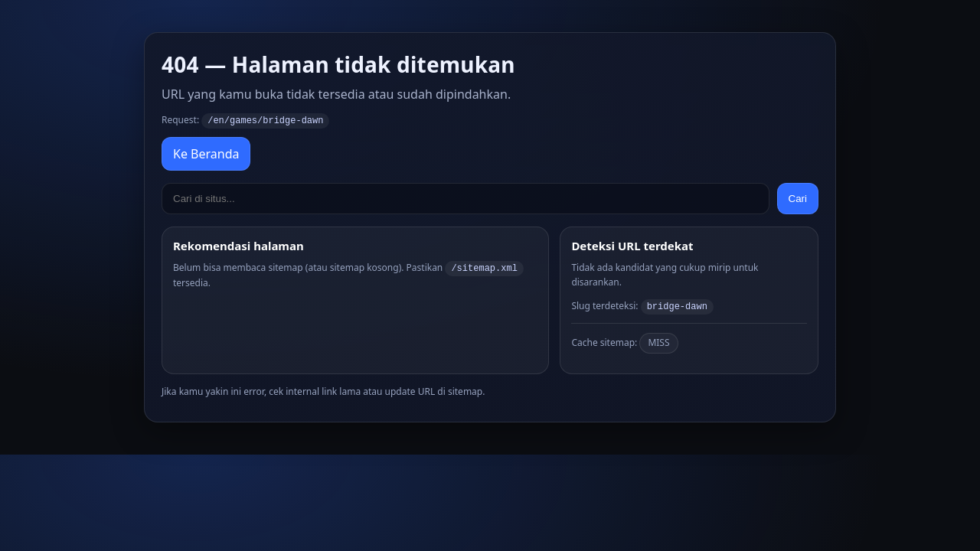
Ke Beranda (206, 153)
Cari (798, 198)
